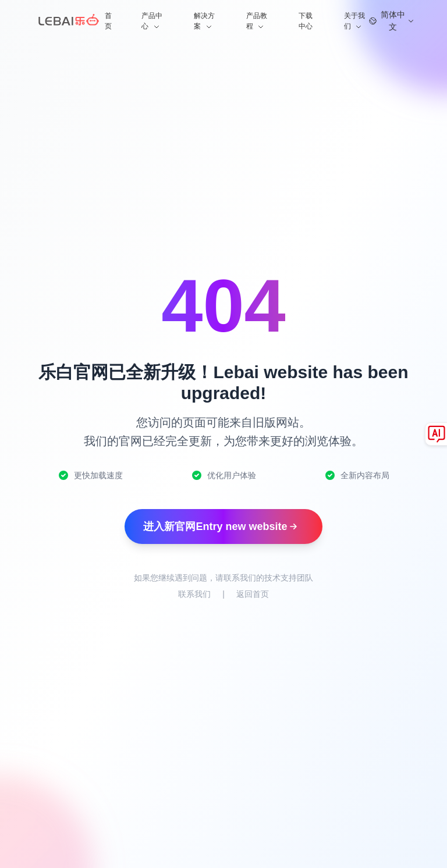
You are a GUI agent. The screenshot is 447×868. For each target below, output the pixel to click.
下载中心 (306, 21)
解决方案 (204, 22)
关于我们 (354, 22)
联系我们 (194, 594)
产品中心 (152, 22)
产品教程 (257, 22)
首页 (108, 21)
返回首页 (253, 594)
